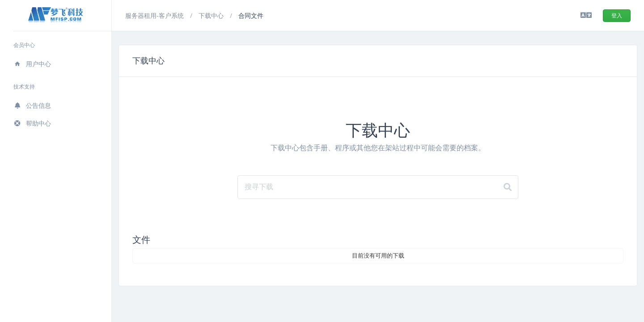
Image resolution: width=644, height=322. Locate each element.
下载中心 (212, 15)
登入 (617, 15)
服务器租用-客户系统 (155, 15)
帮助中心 (32, 123)
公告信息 (32, 105)
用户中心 (32, 64)
